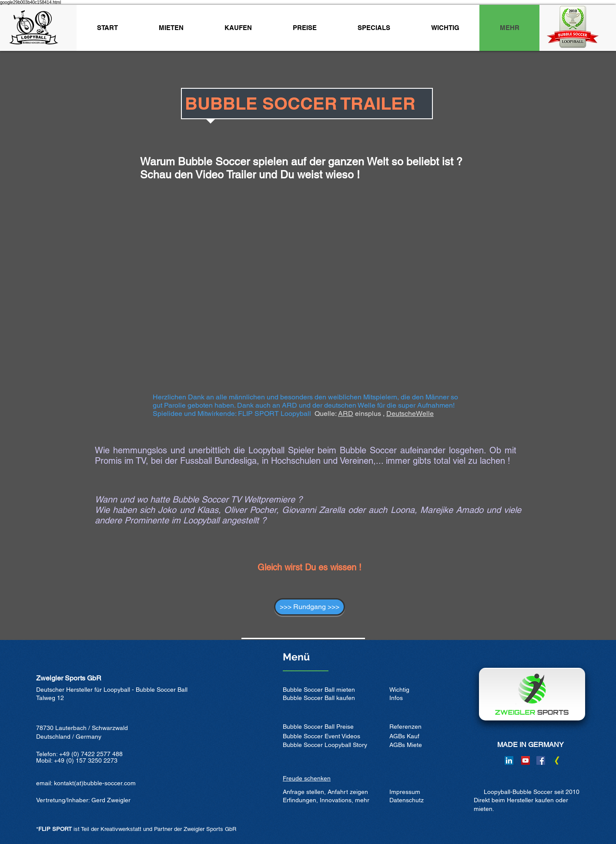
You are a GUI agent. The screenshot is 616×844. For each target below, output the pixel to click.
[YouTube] (526, 760)
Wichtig (399, 690)
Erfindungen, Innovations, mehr (326, 800)
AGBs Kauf (404, 736)
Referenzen (405, 727)
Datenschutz (407, 800)
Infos (396, 698)
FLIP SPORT (55, 829)
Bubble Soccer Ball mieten (319, 690)
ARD (346, 414)
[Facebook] (541, 760)
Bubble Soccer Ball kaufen (319, 698)
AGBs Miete (406, 745)
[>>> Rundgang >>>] (310, 607)
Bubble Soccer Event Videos (321, 736)
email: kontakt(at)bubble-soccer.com (86, 783)
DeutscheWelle (410, 414)
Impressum (405, 792)
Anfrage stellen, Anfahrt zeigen (325, 792)
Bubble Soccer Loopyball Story (325, 745)
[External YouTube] (308, 299)
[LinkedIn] (509, 760)
